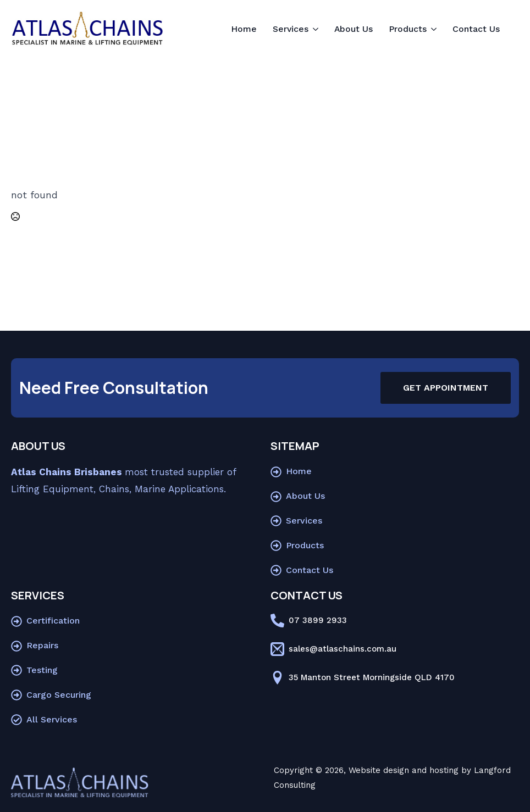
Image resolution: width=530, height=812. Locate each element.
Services (291, 29)
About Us (354, 29)
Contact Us (476, 29)
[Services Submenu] (317, 29)
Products (408, 29)
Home (244, 29)
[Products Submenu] (435, 29)
